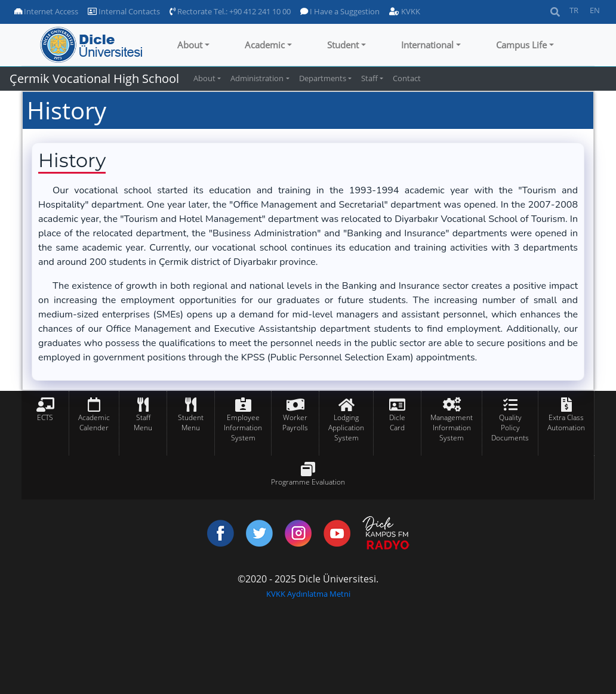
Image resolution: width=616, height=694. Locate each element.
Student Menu (191, 422)
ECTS (45, 417)
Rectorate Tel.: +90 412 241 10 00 (230, 11)
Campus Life (521, 45)
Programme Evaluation (308, 482)
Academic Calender (94, 422)
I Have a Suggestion (340, 11)
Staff (369, 78)
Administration (257, 78)
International (427, 45)
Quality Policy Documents (510, 428)
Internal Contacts (124, 11)
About (190, 45)
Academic (265, 45)
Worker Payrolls (295, 422)
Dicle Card (397, 422)
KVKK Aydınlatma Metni (308, 594)
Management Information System (452, 428)
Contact (407, 78)
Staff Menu (143, 422)
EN (595, 10)
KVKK (405, 11)
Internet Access (46, 11)
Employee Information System (243, 428)
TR (574, 10)
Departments (323, 78)
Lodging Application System (346, 428)
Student (343, 45)
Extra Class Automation (566, 422)
